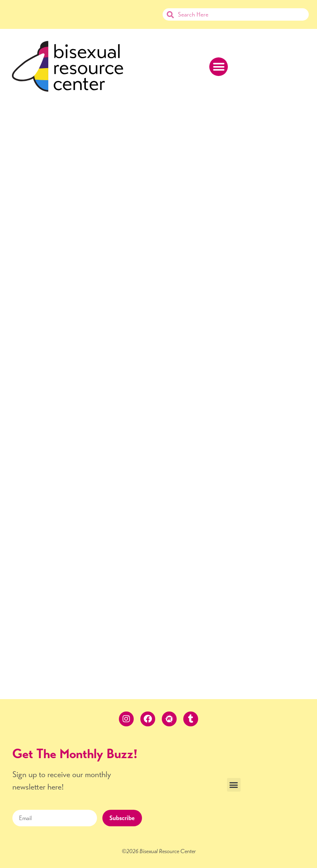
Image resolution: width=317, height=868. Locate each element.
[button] (219, 67)
